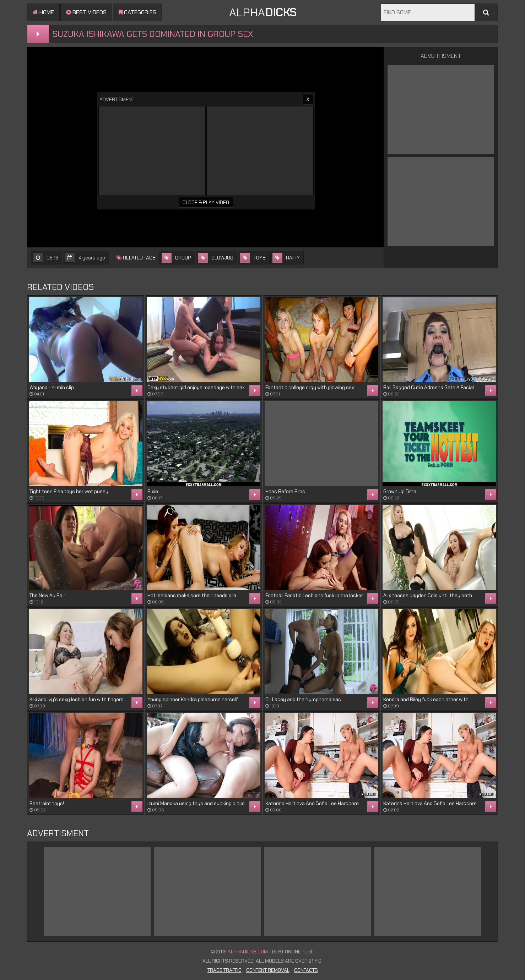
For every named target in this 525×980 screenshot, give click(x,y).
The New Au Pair (47, 595)
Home (43, 12)
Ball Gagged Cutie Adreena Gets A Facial (429, 387)
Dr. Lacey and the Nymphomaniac (303, 699)
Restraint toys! (47, 803)
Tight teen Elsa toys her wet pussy (69, 491)
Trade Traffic (224, 970)
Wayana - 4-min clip (52, 387)
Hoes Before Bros (285, 491)
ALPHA (263, 12)
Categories (137, 12)
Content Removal (268, 970)
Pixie (153, 491)
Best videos (86, 12)
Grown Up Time (400, 491)
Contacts (306, 970)
